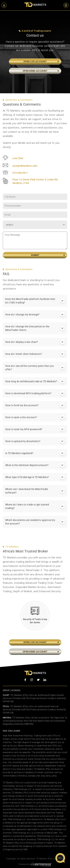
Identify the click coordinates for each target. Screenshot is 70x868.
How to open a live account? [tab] (35, 421)
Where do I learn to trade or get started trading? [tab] (35, 510)
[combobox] (35, 228)
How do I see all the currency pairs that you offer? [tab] (35, 371)
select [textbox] (10, 228)
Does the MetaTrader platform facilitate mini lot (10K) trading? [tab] (35, 304)
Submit (35, 259)
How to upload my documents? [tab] (35, 445)
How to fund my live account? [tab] (35, 409)
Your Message (35, 244)
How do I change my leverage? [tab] (35, 318)
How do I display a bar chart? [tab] (35, 345)
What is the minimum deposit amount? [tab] (35, 469)
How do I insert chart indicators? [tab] (35, 357)
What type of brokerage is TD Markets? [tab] (35, 481)
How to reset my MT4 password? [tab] (35, 433)
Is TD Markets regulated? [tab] (35, 457)
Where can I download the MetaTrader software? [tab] (35, 494)
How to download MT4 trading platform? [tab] (35, 397)
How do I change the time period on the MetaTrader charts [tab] (35, 332)
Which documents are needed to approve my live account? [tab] (35, 525)
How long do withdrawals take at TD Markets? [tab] (35, 385)
